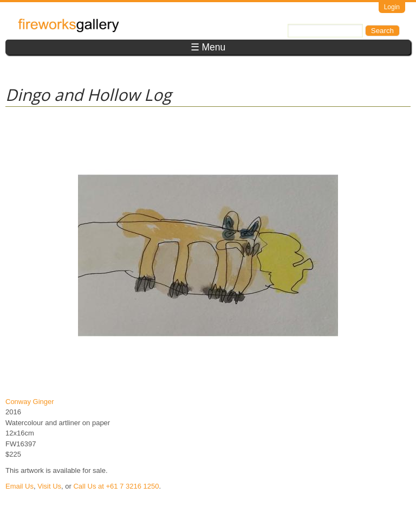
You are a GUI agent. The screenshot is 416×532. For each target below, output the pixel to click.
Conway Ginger (30, 402)
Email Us (19, 486)
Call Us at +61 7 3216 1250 (116, 486)
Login (392, 7)
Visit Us (49, 486)
